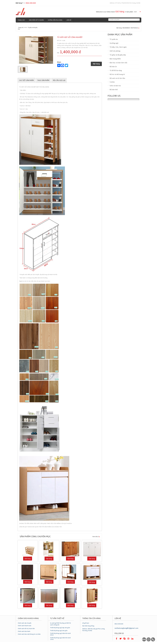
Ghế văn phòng (115, 51)
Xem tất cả (96, 537)
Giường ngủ (114, 43)
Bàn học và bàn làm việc (119, 63)
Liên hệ (69, 20)
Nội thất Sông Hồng (88, 626)
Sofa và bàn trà (115, 86)
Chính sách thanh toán (25, 626)
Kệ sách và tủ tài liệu (117, 78)
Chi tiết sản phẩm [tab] (26, 80)
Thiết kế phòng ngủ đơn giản (59, 631)
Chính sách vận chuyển (25, 623)
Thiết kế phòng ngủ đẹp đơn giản (60, 628)
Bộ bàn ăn (113, 67)
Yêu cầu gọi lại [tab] (59, 80)
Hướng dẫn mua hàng (55, 20)
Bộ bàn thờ (114, 90)
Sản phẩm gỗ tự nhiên (36, 20)
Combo (112, 82)
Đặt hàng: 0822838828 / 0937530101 (127, 28)
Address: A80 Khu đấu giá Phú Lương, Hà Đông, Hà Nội (94, 630)
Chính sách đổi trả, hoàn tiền (26, 629)
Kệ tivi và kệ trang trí (117, 74)
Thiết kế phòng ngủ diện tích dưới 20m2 (60, 634)
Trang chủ (21, 20)
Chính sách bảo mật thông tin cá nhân (29, 634)
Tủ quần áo (114, 39)
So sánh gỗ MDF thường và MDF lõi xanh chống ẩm (60, 624)
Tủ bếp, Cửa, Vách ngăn (118, 47)
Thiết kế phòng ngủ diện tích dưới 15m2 (60, 639)
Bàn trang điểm (115, 59)
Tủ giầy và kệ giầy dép (118, 55)
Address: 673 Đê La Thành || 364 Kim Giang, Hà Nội (125, 3)
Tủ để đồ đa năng (116, 70)
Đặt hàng (96, 64)
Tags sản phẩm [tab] (43, 80)
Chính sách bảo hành (24, 631)
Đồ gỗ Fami (86, 623)
